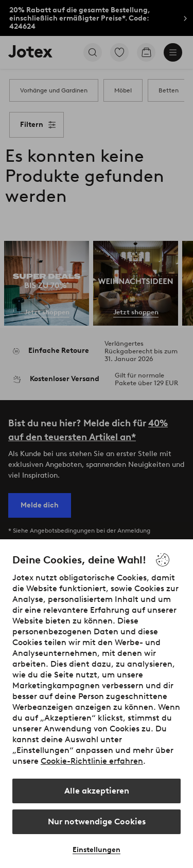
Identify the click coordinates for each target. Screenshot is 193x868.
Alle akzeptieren (97, 791)
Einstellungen (97, 850)
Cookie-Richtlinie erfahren (92, 761)
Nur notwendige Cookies (97, 822)
